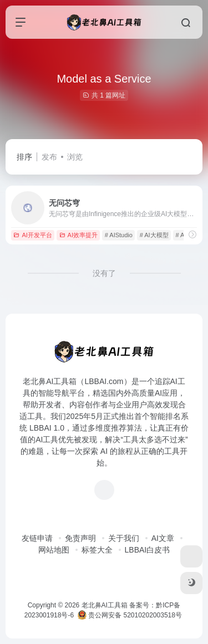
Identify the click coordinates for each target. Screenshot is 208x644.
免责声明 (80, 538)
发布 (49, 157)
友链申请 (37, 538)
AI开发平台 (32, 235)
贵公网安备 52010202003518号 (130, 615)
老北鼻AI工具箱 (105, 605)
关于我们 (124, 538)
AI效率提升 (78, 235)
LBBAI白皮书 (148, 550)
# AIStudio (119, 235)
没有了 (104, 273)
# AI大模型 (154, 235)
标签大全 (97, 550)
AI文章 (163, 538)
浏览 (75, 157)
